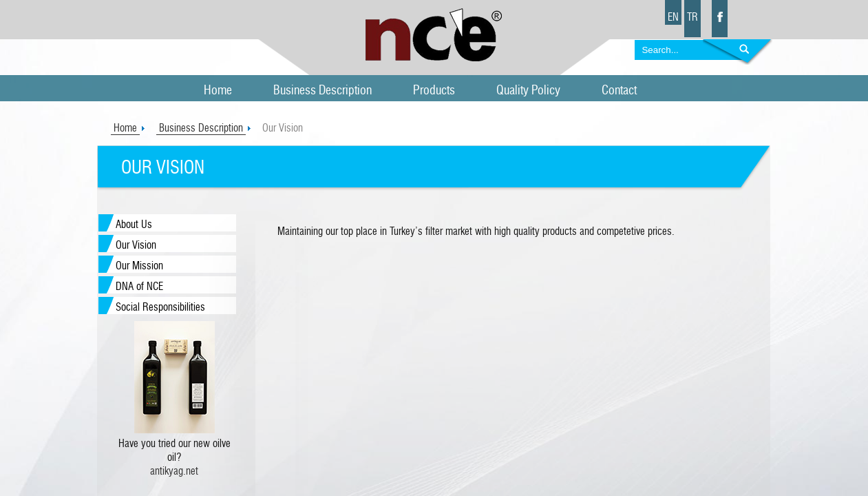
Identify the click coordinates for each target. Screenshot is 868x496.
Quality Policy (528, 91)
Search (738, 53)
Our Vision (136, 245)
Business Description (322, 91)
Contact (619, 91)
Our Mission (139, 266)
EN (673, 17)
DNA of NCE (139, 287)
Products (434, 91)
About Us (134, 225)
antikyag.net (174, 471)
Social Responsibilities (160, 307)
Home (218, 91)
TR (692, 17)
